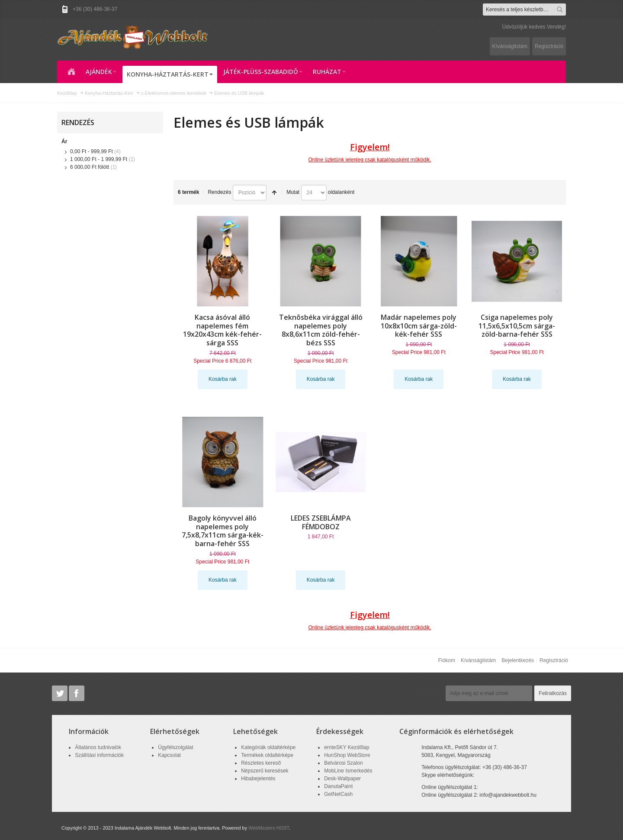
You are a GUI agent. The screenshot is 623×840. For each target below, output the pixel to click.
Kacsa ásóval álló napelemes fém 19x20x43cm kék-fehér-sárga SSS (222, 330)
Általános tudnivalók (98, 747)
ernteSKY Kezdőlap (347, 747)
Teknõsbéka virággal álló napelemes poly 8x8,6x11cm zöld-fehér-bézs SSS (321, 330)
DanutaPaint (338, 786)
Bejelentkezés (518, 660)
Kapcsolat (169, 755)
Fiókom (447, 660)
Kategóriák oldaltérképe (268, 747)
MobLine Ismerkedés (348, 771)
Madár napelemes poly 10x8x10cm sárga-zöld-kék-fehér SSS (419, 326)
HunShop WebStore (347, 755)
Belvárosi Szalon (343, 763)
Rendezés (219, 192)
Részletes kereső (261, 763)
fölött (90, 167)
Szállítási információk (99, 755)
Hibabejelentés (258, 779)
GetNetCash (338, 794)
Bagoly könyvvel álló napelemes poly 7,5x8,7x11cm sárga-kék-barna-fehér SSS (223, 531)
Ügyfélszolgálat (175, 747)
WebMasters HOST (269, 828)
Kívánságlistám (510, 46)
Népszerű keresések (265, 771)
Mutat (293, 192)
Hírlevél (430, 693)
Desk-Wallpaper (342, 779)
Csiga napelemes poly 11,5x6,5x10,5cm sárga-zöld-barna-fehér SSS (517, 326)
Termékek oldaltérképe (267, 755)
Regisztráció (549, 46)
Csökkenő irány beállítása (274, 193)
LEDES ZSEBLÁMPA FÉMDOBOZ (321, 522)
